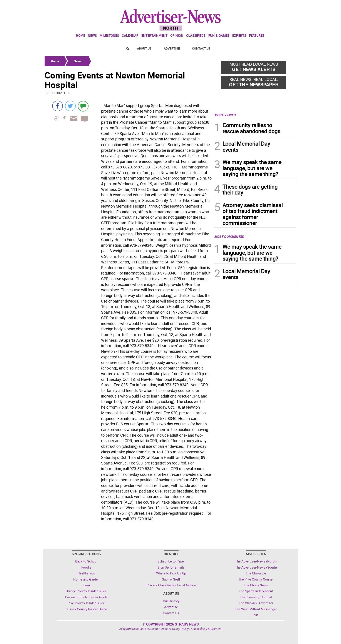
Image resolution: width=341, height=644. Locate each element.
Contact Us (201, 48)
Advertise (172, 48)
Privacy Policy (180, 629)
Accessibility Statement (206, 629)
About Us (144, 48)
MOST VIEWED (225, 115)
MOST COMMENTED (229, 236)
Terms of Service (157, 629)
